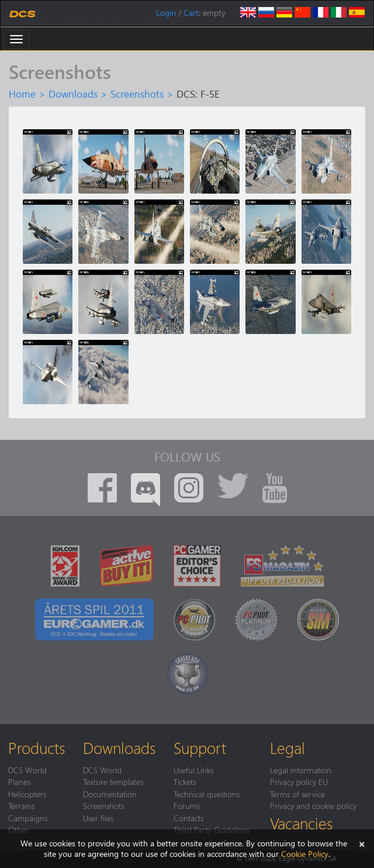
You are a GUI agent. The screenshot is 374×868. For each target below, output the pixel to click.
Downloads (73, 94)
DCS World (27, 770)
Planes (19, 781)
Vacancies (301, 823)
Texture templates (113, 781)
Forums (187, 805)
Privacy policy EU (299, 781)
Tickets (185, 781)
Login (166, 13)
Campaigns (28, 818)
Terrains (21, 805)
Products (37, 748)
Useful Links (193, 770)
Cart (191, 13)
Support (200, 748)
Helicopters (27, 794)
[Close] (362, 843)
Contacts (188, 818)
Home (22, 94)
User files (98, 818)
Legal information (301, 770)
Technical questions (207, 794)
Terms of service (297, 794)
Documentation (110, 794)
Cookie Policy (305, 854)
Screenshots (137, 94)
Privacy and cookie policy (313, 805)
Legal (288, 748)
